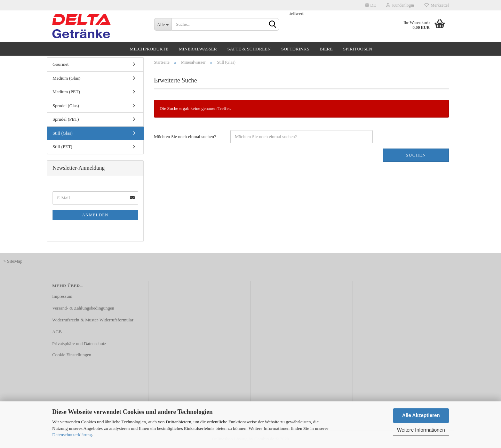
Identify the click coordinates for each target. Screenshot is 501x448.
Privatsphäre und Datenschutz (79, 343)
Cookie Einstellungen (72, 355)
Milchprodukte (149, 49)
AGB (57, 332)
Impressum (62, 296)
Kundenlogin (400, 5)
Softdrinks (295, 49)
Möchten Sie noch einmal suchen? (185, 137)
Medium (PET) (66, 92)
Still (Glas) (62, 133)
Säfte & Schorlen (249, 49)
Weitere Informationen (421, 430)
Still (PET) (62, 147)
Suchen (416, 155)
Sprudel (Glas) (66, 106)
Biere (326, 49)
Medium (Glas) (66, 78)
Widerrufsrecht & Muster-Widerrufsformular (93, 320)
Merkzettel (437, 5)
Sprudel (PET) (66, 119)
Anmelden (95, 215)
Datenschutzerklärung (72, 435)
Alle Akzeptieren (421, 415)
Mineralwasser (198, 49)
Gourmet (61, 64)
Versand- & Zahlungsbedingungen (83, 308)
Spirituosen (357, 49)
